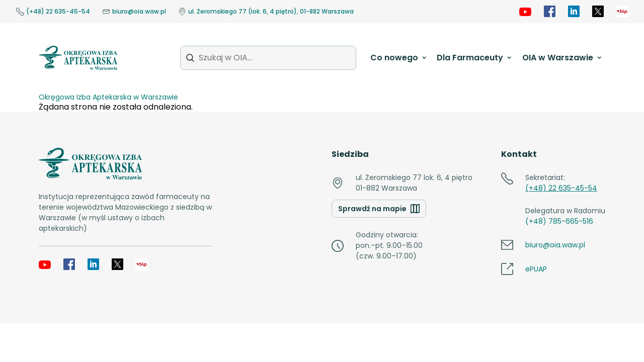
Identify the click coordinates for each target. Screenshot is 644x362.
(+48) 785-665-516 (559, 221)
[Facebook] (549, 12)
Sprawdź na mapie (379, 209)
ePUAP (536, 269)
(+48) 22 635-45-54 (53, 11)
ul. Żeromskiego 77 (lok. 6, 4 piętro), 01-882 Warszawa (266, 11)
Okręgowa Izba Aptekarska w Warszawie (108, 97)
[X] (598, 12)
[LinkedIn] (574, 12)
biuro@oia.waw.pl (134, 11)
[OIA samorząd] (622, 12)
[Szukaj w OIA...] (268, 58)
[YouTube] (525, 12)
